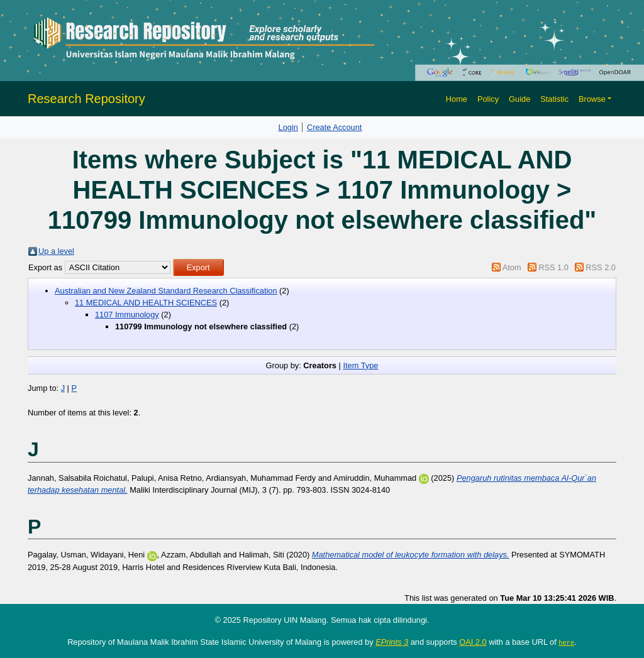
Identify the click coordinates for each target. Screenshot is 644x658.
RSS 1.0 (553, 267)
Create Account (335, 127)
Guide (519, 99)
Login (288, 127)
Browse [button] (592, 99)
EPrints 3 (392, 642)
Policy (488, 99)
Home (457, 99)
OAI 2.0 (473, 642)
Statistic (554, 99)
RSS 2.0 (601, 267)
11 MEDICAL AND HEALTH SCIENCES (146, 303)
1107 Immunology (127, 315)
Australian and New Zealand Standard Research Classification (166, 291)
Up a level (56, 251)
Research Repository (86, 99)
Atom (512, 267)
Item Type (360, 365)
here (566, 642)
